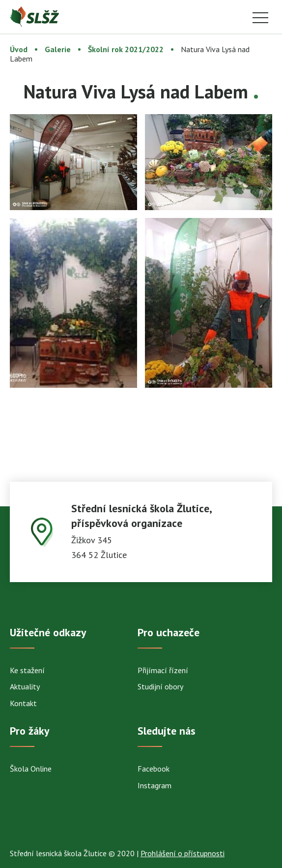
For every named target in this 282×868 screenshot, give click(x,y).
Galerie (58, 49)
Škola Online (31, 769)
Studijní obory (160, 686)
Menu (260, 18)
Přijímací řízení (163, 670)
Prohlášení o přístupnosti (183, 853)
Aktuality (25, 686)
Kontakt (23, 703)
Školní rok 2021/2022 (126, 49)
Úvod (19, 49)
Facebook (154, 769)
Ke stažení (27, 670)
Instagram (155, 785)
